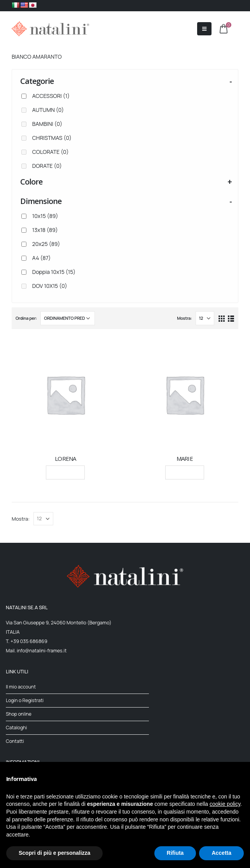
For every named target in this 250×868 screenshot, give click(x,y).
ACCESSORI (51, 96)
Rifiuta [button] (175, 853)
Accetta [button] (221, 853)
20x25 (46, 244)
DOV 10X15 (50, 286)
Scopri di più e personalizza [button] (54, 853)
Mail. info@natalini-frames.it (37, 651)
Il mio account (21, 687)
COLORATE (51, 152)
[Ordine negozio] (68, 318)
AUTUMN (48, 110)
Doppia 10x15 (54, 272)
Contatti (15, 741)
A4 (42, 258)
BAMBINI (47, 124)
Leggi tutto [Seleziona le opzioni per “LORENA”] (65, 472)
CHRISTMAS (52, 138)
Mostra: (184, 318)
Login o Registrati (25, 700)
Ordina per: (26, 318)
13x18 (45, 230)
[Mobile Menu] (204, 29)
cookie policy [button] (225, 804)
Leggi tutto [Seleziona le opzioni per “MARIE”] (185, 472)
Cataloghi (17, 728)
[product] (66, 395)
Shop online (19, 714)
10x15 (45, 216)
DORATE (47, 166)
